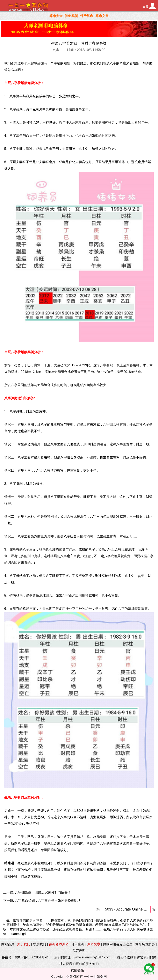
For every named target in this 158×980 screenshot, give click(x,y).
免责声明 (79, 951)
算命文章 (102, 16)
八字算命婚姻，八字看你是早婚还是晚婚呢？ (48, 901)
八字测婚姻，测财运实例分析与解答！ (43, 892)
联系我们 (39, 944)
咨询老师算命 (59, 944)
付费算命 (87, 16)
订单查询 (78, 944)
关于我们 (24, 944)
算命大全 (56, 16)
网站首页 (8, 944)
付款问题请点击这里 (118, 944)
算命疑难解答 (145, 944)
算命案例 (71, 16)
